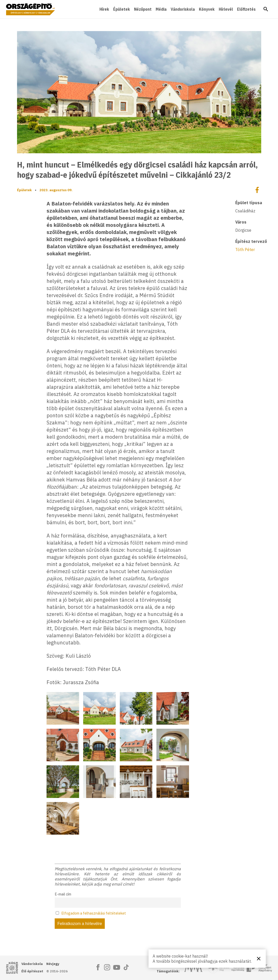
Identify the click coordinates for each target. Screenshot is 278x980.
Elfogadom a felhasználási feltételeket (94, 913)
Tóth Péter (245, 250)
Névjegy (53, 964)
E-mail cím (63, 894)
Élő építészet (32, 971)
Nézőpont (143, 9)
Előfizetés (246, 9)
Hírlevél (226, 9)
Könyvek (207, 9)
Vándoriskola (183, 9)
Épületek (122, 9)
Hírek (104, 9)
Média (161, 9)
